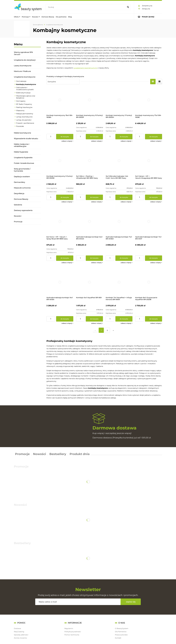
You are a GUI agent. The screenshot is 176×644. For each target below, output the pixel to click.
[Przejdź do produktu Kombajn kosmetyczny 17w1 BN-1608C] (149, 100)
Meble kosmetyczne (22, 133)
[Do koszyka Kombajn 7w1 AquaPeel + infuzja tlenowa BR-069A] (124, 319)
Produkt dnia (80, 454)
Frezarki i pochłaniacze (25, 123)
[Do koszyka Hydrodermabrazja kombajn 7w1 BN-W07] (154, 258)
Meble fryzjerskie (21, 152)
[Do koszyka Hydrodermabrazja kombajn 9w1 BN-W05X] (65, 319)
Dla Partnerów (121, 632)
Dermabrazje (21, 81)
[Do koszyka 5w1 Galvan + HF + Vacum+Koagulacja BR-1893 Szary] (154, 197)
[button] (67, 141)
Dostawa (17, 628)
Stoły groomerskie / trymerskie (22, 170)
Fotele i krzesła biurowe (24, 163)
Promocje (18, 222)
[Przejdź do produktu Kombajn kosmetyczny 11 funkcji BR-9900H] (119, 100)
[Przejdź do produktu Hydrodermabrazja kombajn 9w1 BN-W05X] (60, 282)
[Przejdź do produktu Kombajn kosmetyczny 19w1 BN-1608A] (60, 100)
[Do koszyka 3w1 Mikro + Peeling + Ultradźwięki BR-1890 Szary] (94, 197)
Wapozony (20, 110)
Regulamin (69, 628)
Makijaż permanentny (25, 114)
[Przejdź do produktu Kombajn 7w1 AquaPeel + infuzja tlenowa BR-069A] (119, 282)
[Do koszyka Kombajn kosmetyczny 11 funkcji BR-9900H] (124, 137)
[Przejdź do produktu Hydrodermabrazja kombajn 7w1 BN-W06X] (119, 221)
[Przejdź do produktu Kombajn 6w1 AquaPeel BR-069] (90, 282)
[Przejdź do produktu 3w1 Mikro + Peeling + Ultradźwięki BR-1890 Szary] (90, 161)
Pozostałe (20, 126)
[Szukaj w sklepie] (86, 7)
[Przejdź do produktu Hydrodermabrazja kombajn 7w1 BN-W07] (149, 221)
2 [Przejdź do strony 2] (107, 330)
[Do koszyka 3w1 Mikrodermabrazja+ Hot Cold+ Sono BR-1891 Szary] (124, 197)
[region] (27, 256)
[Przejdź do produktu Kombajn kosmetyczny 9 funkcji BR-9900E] (60, 161)
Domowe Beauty (21, 199)
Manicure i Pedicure (22, 71)
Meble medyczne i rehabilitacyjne (22, 145)
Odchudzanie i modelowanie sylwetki (25, 89)
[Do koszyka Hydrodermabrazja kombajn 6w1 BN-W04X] (94, 258)
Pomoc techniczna (72, 635)
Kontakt (118, 638)
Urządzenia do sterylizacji (25, 60)
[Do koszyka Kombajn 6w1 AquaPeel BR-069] (94, 319)
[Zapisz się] (131, 602)
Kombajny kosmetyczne (26, 84)
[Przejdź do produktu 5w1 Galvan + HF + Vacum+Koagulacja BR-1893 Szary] (149, 161)
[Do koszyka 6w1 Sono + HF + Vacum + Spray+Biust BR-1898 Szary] (65, 258)
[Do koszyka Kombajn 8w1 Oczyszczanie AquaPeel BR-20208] (154, 319)
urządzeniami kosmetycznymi (85, 68)
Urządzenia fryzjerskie (23, 158)
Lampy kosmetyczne (24, 117)
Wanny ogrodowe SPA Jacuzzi (23, 53)
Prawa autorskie (121, 635)
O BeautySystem (122, 628)
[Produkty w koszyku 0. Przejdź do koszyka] (148, 17)
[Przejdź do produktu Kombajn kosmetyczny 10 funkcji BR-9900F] (90, 100)
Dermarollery (19, 182)
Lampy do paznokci (24, 120)
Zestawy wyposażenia (23, 210)
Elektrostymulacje (23, 93)
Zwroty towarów (20, 638)
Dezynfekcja (19, 193)
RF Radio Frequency (24, 104)
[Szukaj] (128, 7)
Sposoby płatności (21, 635)
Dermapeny (21, 101)
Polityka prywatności (73, 632)
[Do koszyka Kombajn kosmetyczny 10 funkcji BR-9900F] (94, 137)
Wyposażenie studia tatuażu (26, 138)
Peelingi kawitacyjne (24, 107)
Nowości (18, 216)
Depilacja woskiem (22, 177)
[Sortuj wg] (63, 82)
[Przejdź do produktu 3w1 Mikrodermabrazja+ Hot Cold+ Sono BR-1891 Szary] (119, 161)
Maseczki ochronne (22, 188)
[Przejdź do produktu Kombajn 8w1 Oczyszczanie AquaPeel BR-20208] (149, 282)
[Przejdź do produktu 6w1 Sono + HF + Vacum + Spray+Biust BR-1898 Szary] (60, 221)
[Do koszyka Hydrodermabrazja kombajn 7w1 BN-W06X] (124, 258)
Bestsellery (58, 454)
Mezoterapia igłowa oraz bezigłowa (26, 97)
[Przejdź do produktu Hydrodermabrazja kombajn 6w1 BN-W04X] (90, 221)
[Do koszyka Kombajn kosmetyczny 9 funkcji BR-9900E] (65, 197)
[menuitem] (17, 17)
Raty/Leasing (19, 632)
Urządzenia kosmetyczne (25, 77)
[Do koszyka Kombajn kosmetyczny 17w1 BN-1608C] (154, 137)
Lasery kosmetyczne (23, 66)
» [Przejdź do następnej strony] (113, 330)
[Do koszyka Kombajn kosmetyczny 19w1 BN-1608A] (65, 137)
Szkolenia (18, 205)
